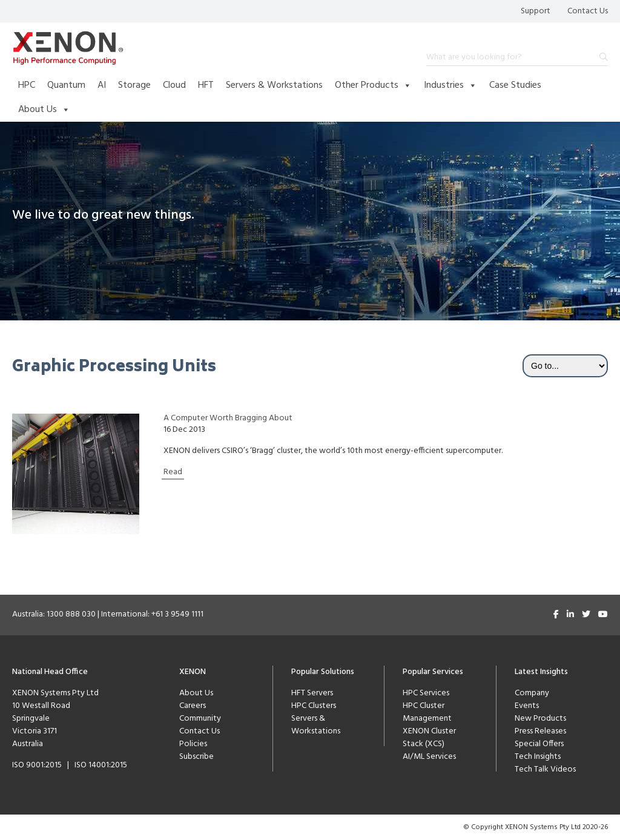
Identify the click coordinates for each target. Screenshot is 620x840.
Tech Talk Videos (545, 769)
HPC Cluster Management (427, 712)
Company (532, 693)
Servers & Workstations (274, 85)
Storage (134, 85)
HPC (27, 85)
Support (536, 11)
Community (200, 719)
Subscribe (196, 757)
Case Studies (515, 85)
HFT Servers (312, 693)
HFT (206, 85)
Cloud (174, 85)
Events (527, 706)
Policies (193, 744)
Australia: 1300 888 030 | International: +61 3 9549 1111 (108, 614)
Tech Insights (538, 757)
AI (102, 85)
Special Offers (539, 744)
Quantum (66, 85)
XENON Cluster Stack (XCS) (429, 738)
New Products (540, 719)
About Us (44, 110)
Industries (450, 85)
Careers (193, 706)
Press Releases (540, 731)
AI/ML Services (429, 757)
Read (173, 472)
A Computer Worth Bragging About (228, 418)
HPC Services (426, 693)
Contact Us (588, 11)
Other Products (373, 85)
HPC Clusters (314, 706)
